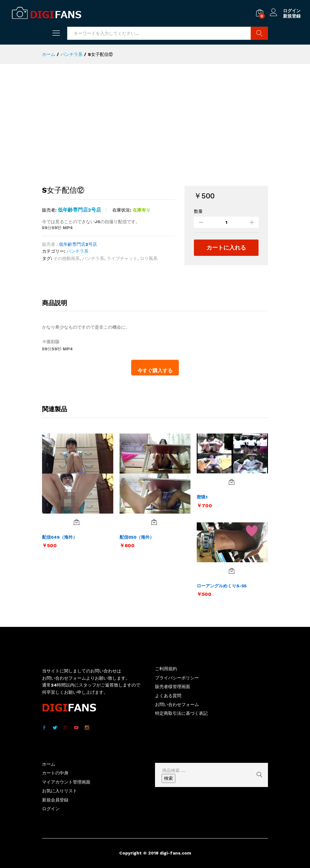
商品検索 (259, 33)
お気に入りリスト (60, 791)
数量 (198, 211)
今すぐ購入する (155, 371)
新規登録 (292, 16)
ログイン (285, 11)
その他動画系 (67, 258)
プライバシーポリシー (177, 678)
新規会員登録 (55, 800)
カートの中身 (55, 773)
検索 (168, 778)
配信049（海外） (60, 537)
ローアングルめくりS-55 (222, 586)
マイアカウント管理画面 (66, 782)
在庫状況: (122, 210)
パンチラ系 (77, 251)
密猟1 (202, 497)
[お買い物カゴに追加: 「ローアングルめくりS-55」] (232, 571)
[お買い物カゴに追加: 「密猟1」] (232, 482)
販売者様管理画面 (173, 687)
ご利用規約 (166, 669)
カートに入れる (226, 248)
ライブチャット (122, 258)
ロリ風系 (149, 258)
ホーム (49, 764)
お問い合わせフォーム (177, 704)
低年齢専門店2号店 (79, 210)
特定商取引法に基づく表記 (181, 713)
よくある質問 (168, 696)
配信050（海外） (137, 537)
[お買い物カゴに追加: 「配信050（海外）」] (154, 522)
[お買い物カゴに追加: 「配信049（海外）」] (77, 522)
